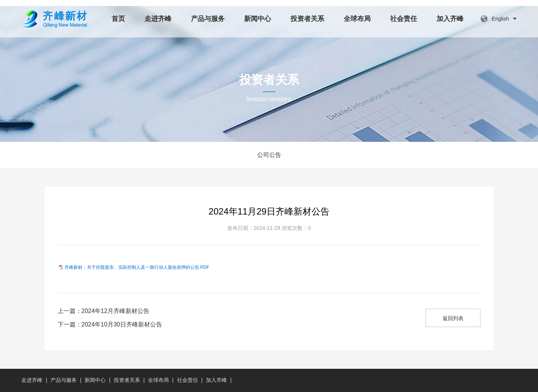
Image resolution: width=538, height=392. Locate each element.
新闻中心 (258, 19)
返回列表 (453, 318)
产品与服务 (208, 19)
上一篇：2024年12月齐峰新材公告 (104, 311)
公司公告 (269, 155)
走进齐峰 (158, 19)
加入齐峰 (450, 19)
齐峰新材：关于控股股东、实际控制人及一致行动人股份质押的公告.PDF (137, 267)
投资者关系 (307, 19)
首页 (118, 19)
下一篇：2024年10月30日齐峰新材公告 (110, 324)
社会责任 (404, 19)
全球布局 (357, 19)
